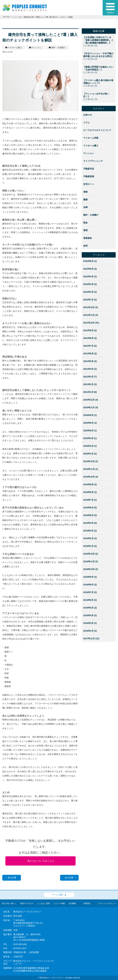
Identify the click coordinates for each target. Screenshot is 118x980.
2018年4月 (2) (90, 615)
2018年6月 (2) (90, 600)
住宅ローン (89, 184)
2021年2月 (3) (90, 384)
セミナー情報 (59, 903)
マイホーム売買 (91, 138)
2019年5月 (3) (90, 515)
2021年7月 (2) (90, 346)
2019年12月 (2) (91, 461)
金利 (85, 246)
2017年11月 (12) (91, 638)
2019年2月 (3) (90, 538)
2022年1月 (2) (90, 300)
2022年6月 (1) (90, 261)
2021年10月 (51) (91, 323)
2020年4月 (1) (90, 438)
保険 (85, 192)
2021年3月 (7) (90, 377)
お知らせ (88, 115)
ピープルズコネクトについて (97, 130)
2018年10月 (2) (91, 569)
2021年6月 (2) (90, 354)
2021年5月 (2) (90, 361)
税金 (85, 223)
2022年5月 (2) (90, 269)
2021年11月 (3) (91, 315)
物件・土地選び (91, 215)
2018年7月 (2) (90, 592)
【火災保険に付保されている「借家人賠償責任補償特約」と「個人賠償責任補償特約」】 (98, 40)
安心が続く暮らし (9, 903)
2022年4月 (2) (90, 277)
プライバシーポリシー (107, 903)
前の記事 (11, 878)
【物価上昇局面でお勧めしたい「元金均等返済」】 (98, 68)
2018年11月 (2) (91, 561)
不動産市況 (89, 169)
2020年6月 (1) (90, 423)
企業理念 (87, 903)
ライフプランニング (93, 161)
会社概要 (72, 903)
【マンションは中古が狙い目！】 (96, 95)
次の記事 (70, 878)
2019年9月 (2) (90, 484)
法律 (85, 207)
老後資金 (88, 238)
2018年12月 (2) (91, 554)
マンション (89, 153)
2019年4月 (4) (90, 523)
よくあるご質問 (43, 903)
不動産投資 (89, 176)
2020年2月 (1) (90, 446)
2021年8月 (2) (90, 338)
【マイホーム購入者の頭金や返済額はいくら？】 (98, 82)
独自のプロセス (27, 903)
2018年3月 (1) (90, 623)
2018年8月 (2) (90, 585)
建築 (85, 199)
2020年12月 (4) (91, 400)
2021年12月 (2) (91, 307)
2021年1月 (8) (90, 392)
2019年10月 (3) (91, 477)
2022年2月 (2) (90, 292)
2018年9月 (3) (90, 577)
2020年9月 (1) (90, 415)
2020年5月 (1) (90, 431)
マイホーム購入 (91, 146)
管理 (85, 230)
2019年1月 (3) (90, 546)
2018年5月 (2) (90, 608)
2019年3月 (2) (90, 531)
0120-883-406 (20, 944)
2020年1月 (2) (90, 454)
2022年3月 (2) (90, 284)
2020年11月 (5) (91, 407)
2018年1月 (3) (90, 631)
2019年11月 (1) (91, 469)
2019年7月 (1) (90, 500)
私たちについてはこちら (41, 861)
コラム (87, 122)
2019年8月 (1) (90, 492)
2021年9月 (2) (90, 330)
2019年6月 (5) (90, 508)
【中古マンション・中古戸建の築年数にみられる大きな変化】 (98, 55)
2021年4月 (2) (90, 369)
